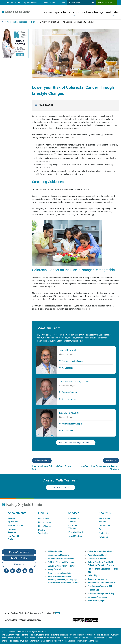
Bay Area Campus (69, 392)
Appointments (30, 3)
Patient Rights (93, 575)
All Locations (66, 368)
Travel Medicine (75, 536)
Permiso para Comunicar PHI (100, 586)
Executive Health (76, 532)
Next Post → (111, 460)
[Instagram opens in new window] (31, 570)
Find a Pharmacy (45, 526)
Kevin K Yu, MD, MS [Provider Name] (69, 413)
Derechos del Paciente (97, 559)
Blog (33, 22)
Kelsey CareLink (55, 569)
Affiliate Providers (55, 551)
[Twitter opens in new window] (13, 570)
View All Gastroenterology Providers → (76, 443)
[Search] (93, 3)
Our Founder (104, 525)
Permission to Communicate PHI (102, 583)
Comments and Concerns (58, 555)
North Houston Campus (72, 424)
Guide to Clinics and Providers (61, 562)
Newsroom (104, 537)
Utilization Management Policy (101, 593)
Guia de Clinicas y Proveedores (61, 566)
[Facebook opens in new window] (6, 570)
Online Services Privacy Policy (100, 551)
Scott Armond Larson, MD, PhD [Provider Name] (75, 381)
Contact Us (104, 533)
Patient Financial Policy (97, 555)
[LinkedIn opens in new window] (25, 570)
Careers (102, 529)
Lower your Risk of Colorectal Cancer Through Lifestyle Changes (67, 22)
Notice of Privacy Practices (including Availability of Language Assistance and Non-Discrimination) (63, 580)
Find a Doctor (49, 3)
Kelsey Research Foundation (60, 573)
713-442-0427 (12, 3)
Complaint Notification (97, 597)
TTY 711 (58, 613)
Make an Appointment (19, 552)
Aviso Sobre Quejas (96, 601)
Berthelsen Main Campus (72, 361)
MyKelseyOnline (107, 3)
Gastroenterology (64, 341)
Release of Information (97, 579)
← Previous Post (42, 460)
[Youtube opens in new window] (19, 570)
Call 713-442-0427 (61, 487)
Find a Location (45, 522)
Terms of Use (93, 590)
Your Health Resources (17, 22)
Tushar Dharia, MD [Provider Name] (68, 350)
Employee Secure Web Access (61, 559)
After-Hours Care (15, 525)
